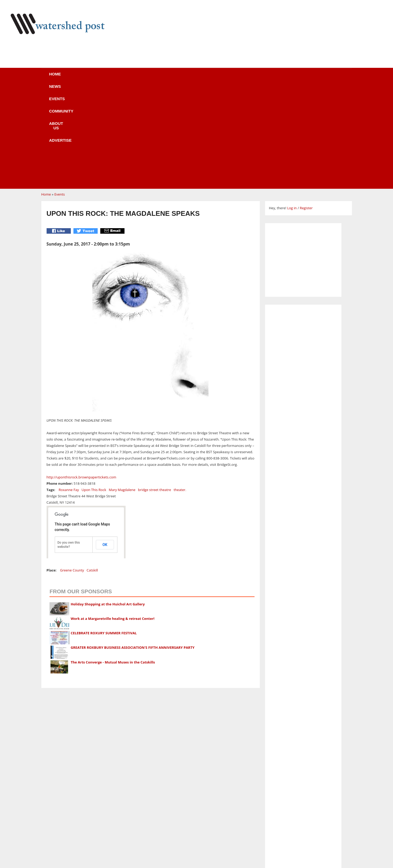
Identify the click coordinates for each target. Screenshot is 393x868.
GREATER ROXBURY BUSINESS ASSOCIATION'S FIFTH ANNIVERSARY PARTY (132, 548)
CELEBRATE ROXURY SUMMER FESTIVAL (104, 533)
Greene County (72, 470)
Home (70, 77)
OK (105, 445)
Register (306, 108)
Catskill (92, 470)
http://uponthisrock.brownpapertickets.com (81, 377)
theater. (180, 390)
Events (130, 77)
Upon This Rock (94, 390)
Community (166, 77)
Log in (292, 108)
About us (205, 77)
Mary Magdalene (122, 390)
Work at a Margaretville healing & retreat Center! (112, 519)
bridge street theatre (154, 390)
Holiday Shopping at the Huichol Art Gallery (108, 504)
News (99, 77)
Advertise (243, 77)
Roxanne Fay (69, 390)
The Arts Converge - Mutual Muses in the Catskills (113, 562)
